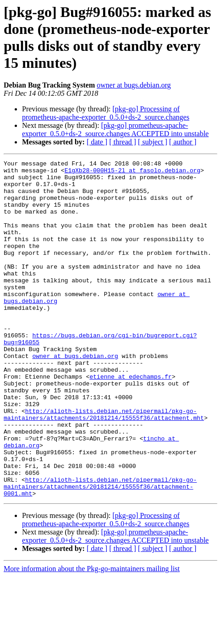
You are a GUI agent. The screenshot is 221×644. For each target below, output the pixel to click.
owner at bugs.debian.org (134, 85)
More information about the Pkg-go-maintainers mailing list (92, 636)
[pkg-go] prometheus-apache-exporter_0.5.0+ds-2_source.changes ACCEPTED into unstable (115, 129)
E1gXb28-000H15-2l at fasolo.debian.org (133, 173)
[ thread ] (123, 142)
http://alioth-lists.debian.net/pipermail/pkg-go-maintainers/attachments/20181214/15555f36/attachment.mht (104, 466)
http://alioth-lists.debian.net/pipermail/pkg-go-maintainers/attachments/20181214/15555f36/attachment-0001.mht (100, 552)
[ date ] (97, 142)
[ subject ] (153, 142)
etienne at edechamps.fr (130, 420)
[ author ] (183, 142)
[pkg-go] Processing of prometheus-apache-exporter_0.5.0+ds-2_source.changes (106, 113)
